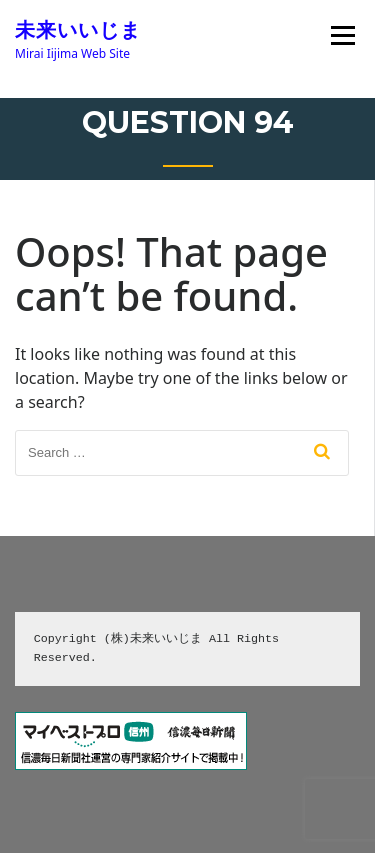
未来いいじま (78, 30)
